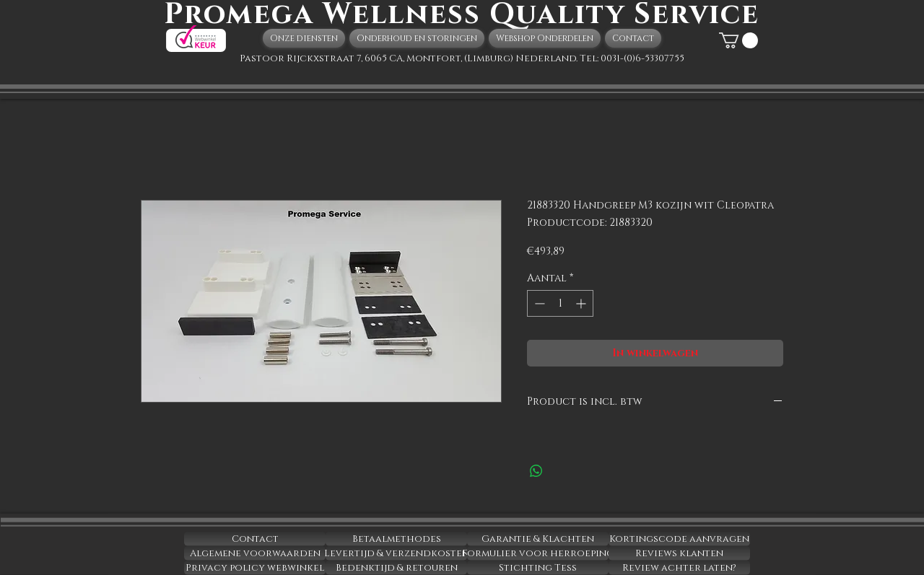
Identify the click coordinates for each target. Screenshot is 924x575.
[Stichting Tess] (538, 568)
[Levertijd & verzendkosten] (396, 553)
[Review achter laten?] (679, 568)
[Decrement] (538, 303)
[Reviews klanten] (679, 553)
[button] (738, 40)
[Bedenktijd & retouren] (396, 568)
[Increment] (582, 303)
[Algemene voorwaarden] (255, 553)
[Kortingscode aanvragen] (679, 539)
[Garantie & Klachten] (538, 539)
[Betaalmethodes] (396, 539)
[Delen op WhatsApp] (536, 471)
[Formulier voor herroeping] (538, 553)
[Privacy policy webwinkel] (255, 568)
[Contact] (255, 539)
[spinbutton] (560, 303)
